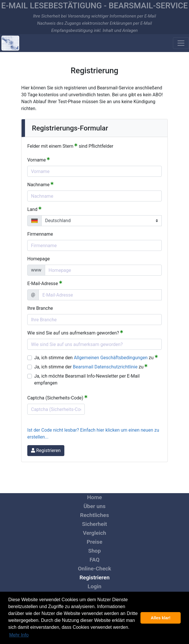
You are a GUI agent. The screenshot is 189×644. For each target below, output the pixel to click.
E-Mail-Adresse (45, 283)
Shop (95, 551)
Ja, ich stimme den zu (96, 357)
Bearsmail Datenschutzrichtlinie (105, 367)
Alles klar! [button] (161, 618)
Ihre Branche (40, 308)
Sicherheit (94, 524)
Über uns (95, 506)
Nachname (41, 184)
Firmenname (40, 234)
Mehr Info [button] (19, 635)
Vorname (39, 160)
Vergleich (94, 533)
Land (34, 209)
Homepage (38, 259)
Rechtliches (95, 515)
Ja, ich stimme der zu (91, 367)
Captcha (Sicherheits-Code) (57, 398)
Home (94, 497)
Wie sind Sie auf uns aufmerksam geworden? (75, 333)
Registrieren (95, 577)
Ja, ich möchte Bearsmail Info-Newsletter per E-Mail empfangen (87, 379)
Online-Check (95, 569)
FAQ (95, 560)
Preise (95, 542)
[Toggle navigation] (181, 43)
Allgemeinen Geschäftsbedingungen (111, 358)
